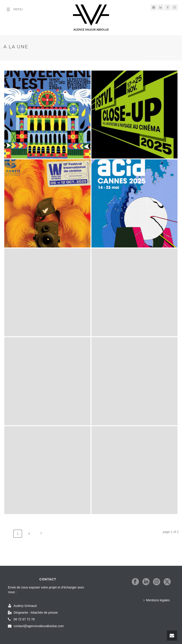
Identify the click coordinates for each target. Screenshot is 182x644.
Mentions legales (157, 600)
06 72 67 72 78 (24, 619)
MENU (18, 9)
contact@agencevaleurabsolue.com (39, 626)
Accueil (154, 56)
